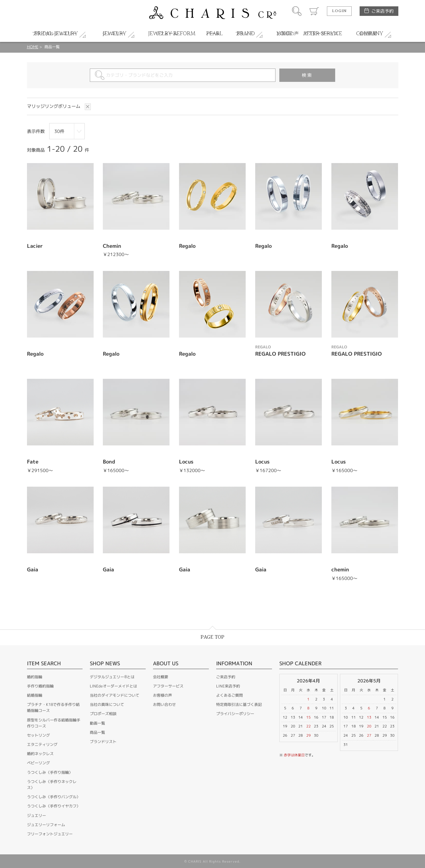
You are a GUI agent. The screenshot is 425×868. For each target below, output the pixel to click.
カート (314, 11)
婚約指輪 (35, 677)
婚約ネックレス (40, 754)
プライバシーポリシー (235, 714)
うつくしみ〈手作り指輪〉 (50, 772)
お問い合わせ (164, 704)
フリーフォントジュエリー (50, 834)
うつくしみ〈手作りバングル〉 (54, 797)
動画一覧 (97, 723)
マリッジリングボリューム (54, 106)
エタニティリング (42, 744)
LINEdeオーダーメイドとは (113, 686)
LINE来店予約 (228, 686)
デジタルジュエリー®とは (112, 677)
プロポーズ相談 (103, 714)
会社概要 (161, 677)
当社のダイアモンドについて (115, 695)
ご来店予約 (382, 11)
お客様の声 (163, 695)
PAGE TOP (212, 637)
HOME (33, 47)
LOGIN (339, 11)
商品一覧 (97, 732)
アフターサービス (168, 686)
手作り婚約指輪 (40, 686)
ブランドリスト (103, 742)
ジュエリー (37, 815)
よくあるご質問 (229, 695)
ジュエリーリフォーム (46, 825)
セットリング (38, 735)
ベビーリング (38, 763)
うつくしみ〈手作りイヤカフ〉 (54, 806)
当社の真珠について (107, 704)
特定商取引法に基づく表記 (239, 704)
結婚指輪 (35, 695)
